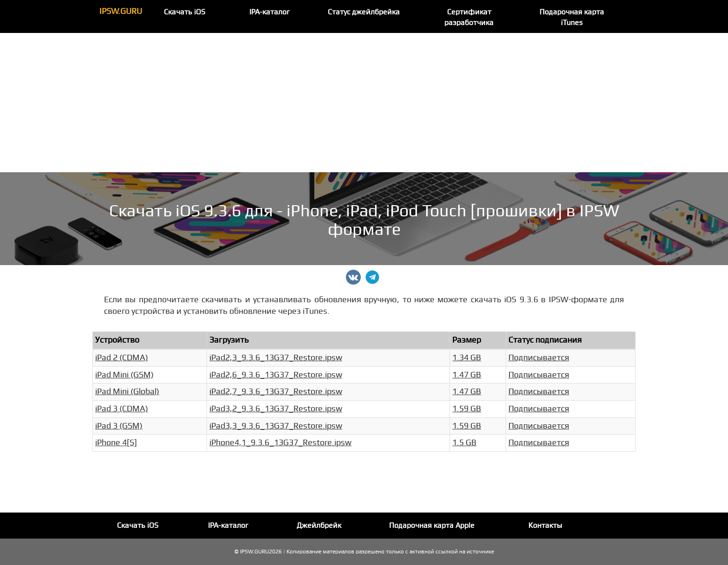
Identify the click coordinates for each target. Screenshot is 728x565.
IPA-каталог (270, 12)
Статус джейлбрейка (364, 12)
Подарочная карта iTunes (572, 17)
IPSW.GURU (121, 11)
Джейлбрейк (319, 526)
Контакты (545, 526)
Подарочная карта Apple (432, 526)
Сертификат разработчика (469, 17)
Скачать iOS (185, 12)
